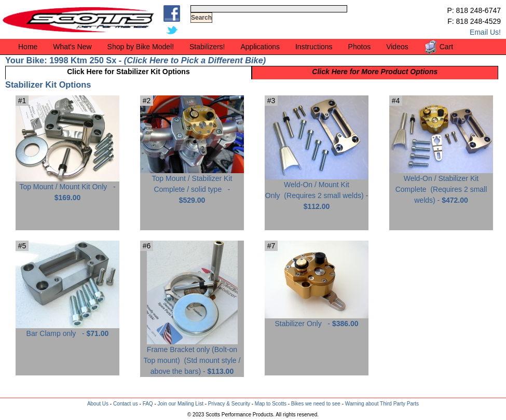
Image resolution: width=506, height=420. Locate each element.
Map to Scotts (271, 404)
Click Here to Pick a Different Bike (195, 60)
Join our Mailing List (181, 404)
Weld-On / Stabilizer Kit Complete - (441, 185)
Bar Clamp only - (67, 330)
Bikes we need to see (316, 404)
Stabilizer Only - (317, 320)
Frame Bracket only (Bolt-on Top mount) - (192, 356)
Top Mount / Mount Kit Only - (67, 188)
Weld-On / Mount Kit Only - (317, 192)
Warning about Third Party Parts (382, 404)
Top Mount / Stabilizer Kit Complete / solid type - (192, 185)
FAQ (148, 404)
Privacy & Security (229, 404)
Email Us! (485, 32)
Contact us (126, 404)
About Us (98, 404)
